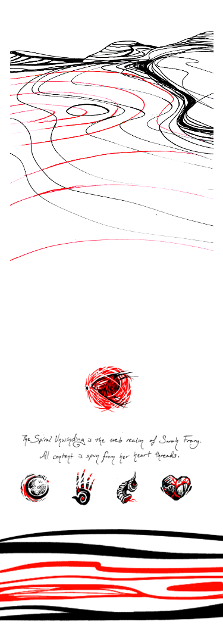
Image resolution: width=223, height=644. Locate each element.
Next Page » (172, 345)
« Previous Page (51, 345)
